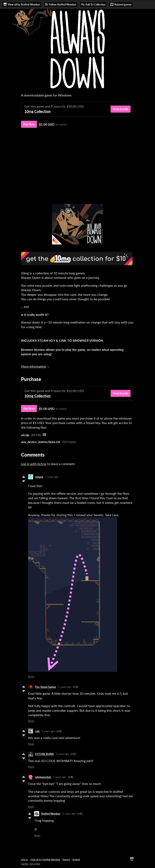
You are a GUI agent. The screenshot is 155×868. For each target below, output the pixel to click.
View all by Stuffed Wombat (45, 859)
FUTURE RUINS (44, 754)
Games (25, 864)
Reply (31, 677)
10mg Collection (38, 111)
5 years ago (52, 477)
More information (35, 366)
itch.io (24, 859)
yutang (39, 477)
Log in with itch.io (34, 464)
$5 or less (35, 864)
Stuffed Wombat (51, 814)
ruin (37, 731)
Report (66, 859)
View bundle (121, 109)
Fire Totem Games (46, 687)
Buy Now (29, 124)
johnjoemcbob (43, 777)
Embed (76, 859)
